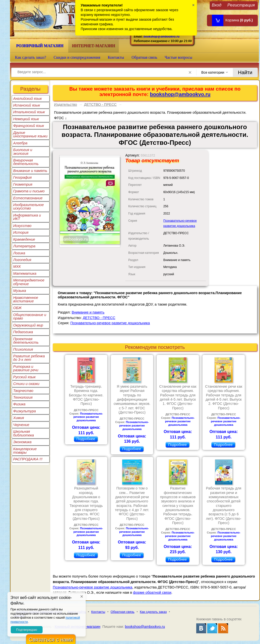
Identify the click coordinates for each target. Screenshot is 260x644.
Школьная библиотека (24, 433)
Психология (23, 349)
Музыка (20, 291)
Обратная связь (144, 57)
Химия (19, 418)
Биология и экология (23, 152)
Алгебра (20, 143)
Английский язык (28, 99)
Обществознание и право (30, 317)
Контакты (116, 57)
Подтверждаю (27, 630)
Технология (23, 397)
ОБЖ (17, 308)
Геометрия (23, 184)
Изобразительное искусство (29, 207)
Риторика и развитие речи (26, 368)
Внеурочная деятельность (26, 162)
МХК (17, 267)
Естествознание (28, 198)
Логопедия (22, 260)
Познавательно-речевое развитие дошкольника (110, 323)
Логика (19, 253)
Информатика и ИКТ (27, 217)
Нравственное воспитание (26, 299)
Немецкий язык (26, 119)
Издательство (65, 105)
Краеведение (24, 239)
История (21, 232)
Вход (217, 5)
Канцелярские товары (25, 451)
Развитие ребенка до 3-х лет (29, 358)
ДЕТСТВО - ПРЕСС (100, 105)
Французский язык (29, 126)
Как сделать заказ (153, 612)
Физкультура (25, 411)
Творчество (23, 391)
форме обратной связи (152, 592)
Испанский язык (27, 105)
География (22, 177)
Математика (25, 273)
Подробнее (86, 439)
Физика (19, 404)
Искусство (22, 226)
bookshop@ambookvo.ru (162, 36)
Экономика (22, 442)
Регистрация (241, 5)
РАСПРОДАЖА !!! (28, 459)
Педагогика (23, 332)
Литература (24, 246)
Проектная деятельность (26, 341)
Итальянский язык (29, 112)
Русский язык (24, 377)
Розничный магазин (40, 46)
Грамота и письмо (29, 191)
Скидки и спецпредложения (77, 57)
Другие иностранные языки (30, 134)
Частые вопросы (178, 57)
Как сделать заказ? (31, 57)
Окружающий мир (28, 325)
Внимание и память (30, 171)
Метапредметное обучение (29, 282)
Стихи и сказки (26, 384)
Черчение (21, 425)
